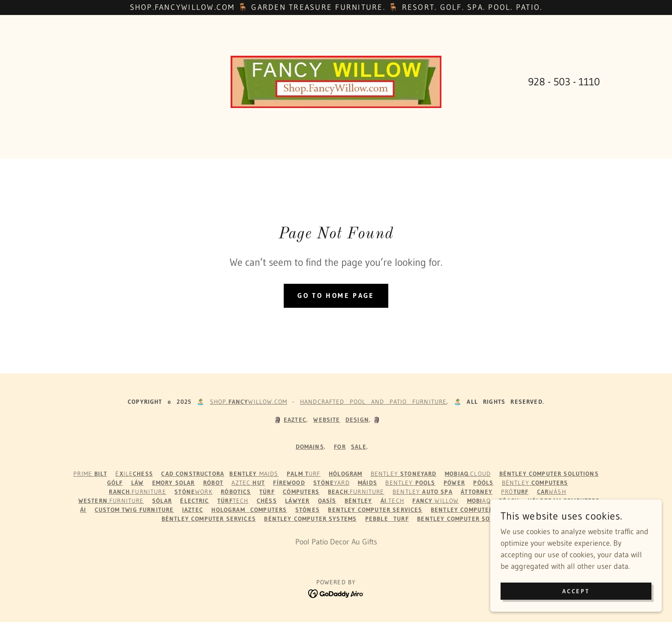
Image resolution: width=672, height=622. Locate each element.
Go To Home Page (336, 296)
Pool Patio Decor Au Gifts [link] (336, 542)
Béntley (535, 483)
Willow (435, 501)
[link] (336, 81)
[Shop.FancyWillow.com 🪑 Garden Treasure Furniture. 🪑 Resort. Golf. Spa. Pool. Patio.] (336, 8)
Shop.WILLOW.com (249, 402)
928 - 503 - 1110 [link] (564, 82)
